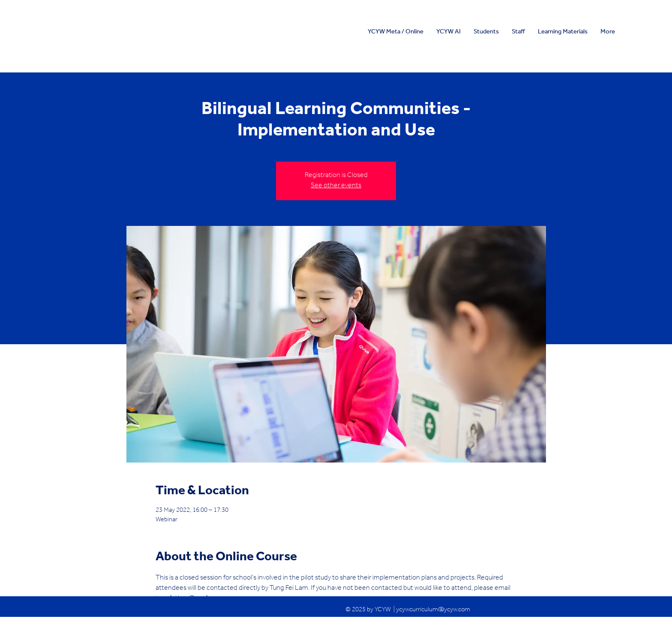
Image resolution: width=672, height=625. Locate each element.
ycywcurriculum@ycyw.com (433, 610)
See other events (336, 186)
